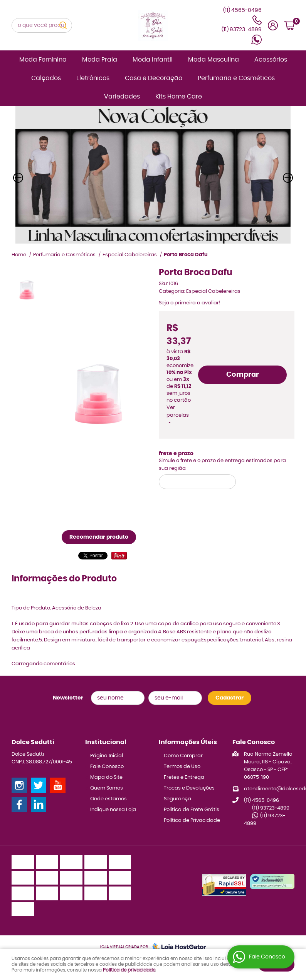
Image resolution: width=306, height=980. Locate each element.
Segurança (177, 799)
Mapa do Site (106, 777)
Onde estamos (108, 799)
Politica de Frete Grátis (192, 810)
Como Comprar (183, 756)
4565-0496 (261, 801)
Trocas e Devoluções (189, 788)
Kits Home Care (179, 97)
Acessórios (271, 60)
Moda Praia (100, 60)
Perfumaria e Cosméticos (236, 78)
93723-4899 (242, 30)
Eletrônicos (93, 78)
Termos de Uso (182, 767)
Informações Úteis (188, 742)
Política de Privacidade (192, 821)
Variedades (122, 97)
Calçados (46, 78)
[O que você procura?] (63, 25)
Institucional (106, 742)
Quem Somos (107, 788)
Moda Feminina (43, 60)
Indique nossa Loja (113, 810)
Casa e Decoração (154, 78)
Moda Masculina (214, 60)
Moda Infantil (153, 60)
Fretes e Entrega (184, 777)
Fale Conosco (107, 767)
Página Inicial (107, 756)
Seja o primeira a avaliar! (190, 303)
